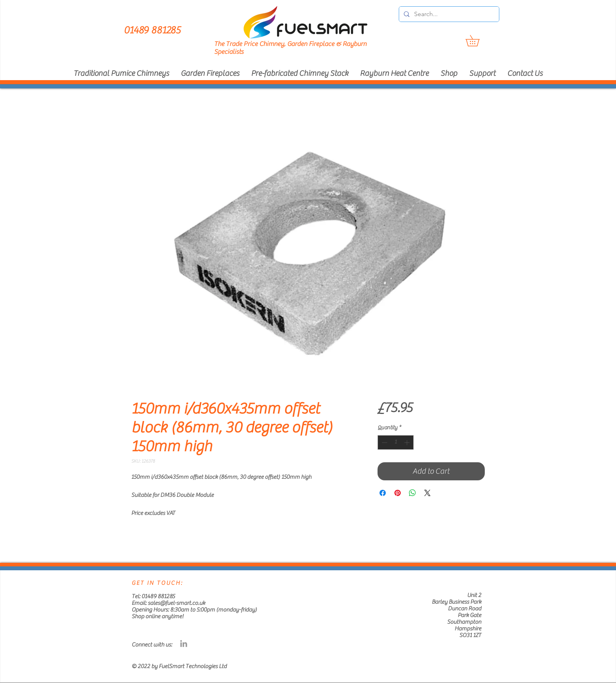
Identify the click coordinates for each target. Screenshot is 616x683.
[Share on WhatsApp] (412, 493)
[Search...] (448, 14)
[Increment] (408, 442)
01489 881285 (158, 596)
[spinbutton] (396, 442)
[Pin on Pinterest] (398, 493)
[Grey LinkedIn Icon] (184, 644)
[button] (478, 41)
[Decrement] (384, 442)
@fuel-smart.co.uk (182, 603)
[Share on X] (427, 493)
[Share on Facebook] (383, 493)
